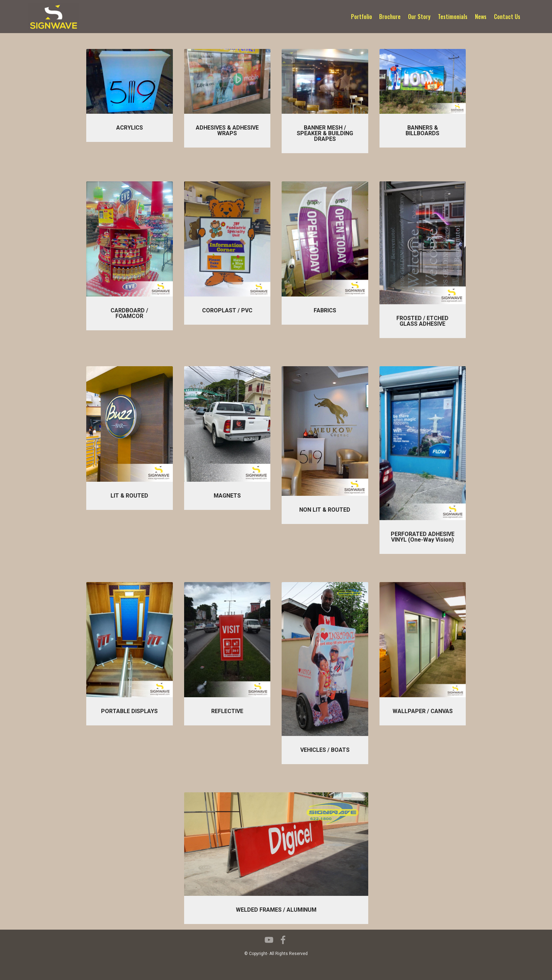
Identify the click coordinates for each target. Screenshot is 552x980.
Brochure (390, 17)
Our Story (419, 17)
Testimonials (453, 17)
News (481, 17)
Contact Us (507, 17)
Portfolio (362, 17)
